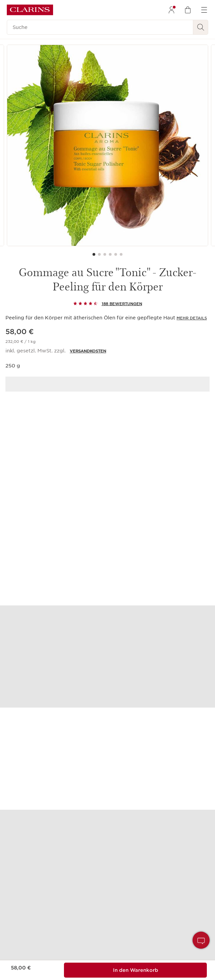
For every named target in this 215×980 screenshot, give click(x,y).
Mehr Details (192, 318)
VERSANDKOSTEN (88, 351)
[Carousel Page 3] (105, 254)
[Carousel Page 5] (116, 254)
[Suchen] (201, 27)
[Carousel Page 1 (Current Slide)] (94, 254)
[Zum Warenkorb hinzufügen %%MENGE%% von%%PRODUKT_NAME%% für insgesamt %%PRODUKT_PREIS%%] (135, 970)
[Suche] (100, 27)
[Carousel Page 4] (110, 254)
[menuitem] (171, 10)
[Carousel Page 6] (121, 254)
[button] (201, 940)
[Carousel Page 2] (99, 254)
